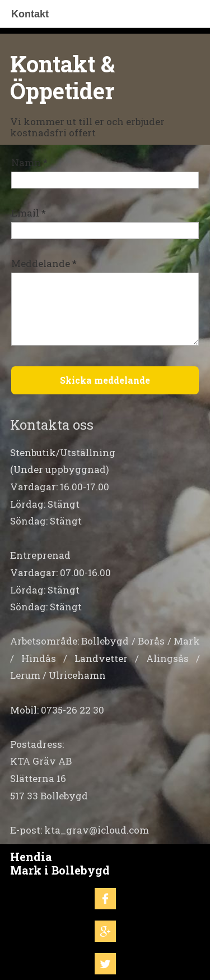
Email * (29, 213)
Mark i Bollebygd (60, 870)
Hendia (31, 857)
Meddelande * (44, 263)
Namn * (29, 162)
